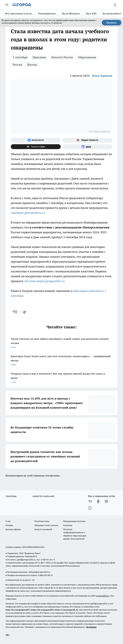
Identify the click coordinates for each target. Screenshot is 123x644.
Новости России (62, 57)
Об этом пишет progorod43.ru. (45, 281)
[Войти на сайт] (115, 5)
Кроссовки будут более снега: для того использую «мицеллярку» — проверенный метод (62, 361)
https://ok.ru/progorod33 (42, 610)
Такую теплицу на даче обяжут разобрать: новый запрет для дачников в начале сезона (62, 343)
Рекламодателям (47, 14)
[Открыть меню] (7, 5)
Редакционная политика (74, 521)
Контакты (68, 525)
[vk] (15, 312)
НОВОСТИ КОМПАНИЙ (43, 496)
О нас (8, 521)
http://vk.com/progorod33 (18, 610)
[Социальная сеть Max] (87, 147)
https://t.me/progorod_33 (66, 610)
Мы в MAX (91, 14)
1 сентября (20, 57)
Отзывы (9, 525)
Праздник (39, 57)
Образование (87, 57)
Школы (32, 65)
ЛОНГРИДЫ (11, 496)
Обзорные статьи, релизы (46, 525)
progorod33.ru (102, 596)
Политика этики (42, 521)
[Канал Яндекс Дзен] (36, 147)
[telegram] (25, 312)
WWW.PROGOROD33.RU (33, 547)
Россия (17, 65)
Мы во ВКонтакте (71, 14)
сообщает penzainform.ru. (28, 213)
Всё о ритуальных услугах (19, 14)
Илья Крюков (102, 76)
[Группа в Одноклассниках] (98, 501)
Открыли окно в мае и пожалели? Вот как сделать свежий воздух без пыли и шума (62, 378)
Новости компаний (43, 529)
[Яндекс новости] (87, 140)
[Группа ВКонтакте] (36, 140)
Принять (112, 23)
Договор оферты (13, 529)
